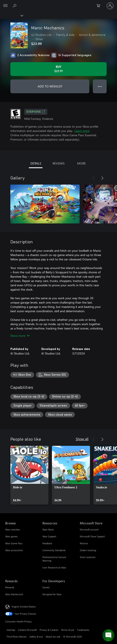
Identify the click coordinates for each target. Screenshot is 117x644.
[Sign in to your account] (110, 6)
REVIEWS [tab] (58, 163)
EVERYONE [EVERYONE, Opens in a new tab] (36, 112)
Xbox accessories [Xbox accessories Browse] (14, 550)
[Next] (102, 178)
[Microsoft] (58, 3)
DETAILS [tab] (36, 163)
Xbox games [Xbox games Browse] (11, 536)
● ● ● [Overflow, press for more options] (100, 86)
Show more (20, 336)
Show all (82, 439)
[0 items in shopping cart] (100, 6)
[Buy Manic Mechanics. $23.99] (58, 69)
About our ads (53, 637)
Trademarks (83, 630)
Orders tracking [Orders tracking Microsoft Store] (88, 550)
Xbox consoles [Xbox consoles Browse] (13, 529)
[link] (29, 475)
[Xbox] (11, 15)
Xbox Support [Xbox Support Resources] (49, 536)
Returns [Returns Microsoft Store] (84, 543)
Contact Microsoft (27, 630)
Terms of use (68, 630)
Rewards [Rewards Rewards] (10, 587)
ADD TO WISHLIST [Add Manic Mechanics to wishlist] (50, 86)
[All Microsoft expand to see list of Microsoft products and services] (5, 6)
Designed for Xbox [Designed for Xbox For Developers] (52, 594)
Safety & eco (36, 637)
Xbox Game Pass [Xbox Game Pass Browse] (14, 543)
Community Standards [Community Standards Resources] (54, 550)
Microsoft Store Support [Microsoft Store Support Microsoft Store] (92, 536)
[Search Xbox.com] (15, 6)
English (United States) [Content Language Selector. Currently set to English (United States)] (24, 607)
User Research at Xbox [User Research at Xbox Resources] (54, 567)
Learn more (82, 131)
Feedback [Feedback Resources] (47, 543)
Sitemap (11, 630)
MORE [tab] (81, 163)
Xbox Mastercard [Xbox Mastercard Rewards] (14, 594)
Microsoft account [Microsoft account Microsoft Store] (89, 529)
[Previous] (94, 178)
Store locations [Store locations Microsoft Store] (88, 557)
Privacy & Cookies (49, 630)
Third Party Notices (17, 637)
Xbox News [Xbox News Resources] (48, 529)
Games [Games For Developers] (46, 587)
